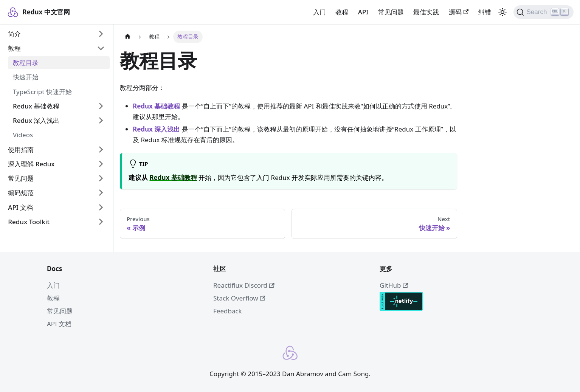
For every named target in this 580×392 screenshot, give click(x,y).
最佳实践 (426, 12)
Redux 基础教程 (36, 106)
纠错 (485, 12)
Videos (23, 135)
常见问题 (391, 12)
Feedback (228, 311)
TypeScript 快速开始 (42, 92)
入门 (319, 12)
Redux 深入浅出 (36, 120)
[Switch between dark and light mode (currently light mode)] (502, 12)
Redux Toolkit (29, 222)
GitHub (394, 285)
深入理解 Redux (31, 164)
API (363, 12)
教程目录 (26, 63)
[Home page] (127, 37)
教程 (342, 12)
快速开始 (26, 77)
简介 (14, 34)
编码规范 (21, 193)
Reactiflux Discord (244, 285)
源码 (459, 12)
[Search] (544, 12)
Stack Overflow (239, 298)
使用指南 (21, 150)
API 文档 (20, 207)
